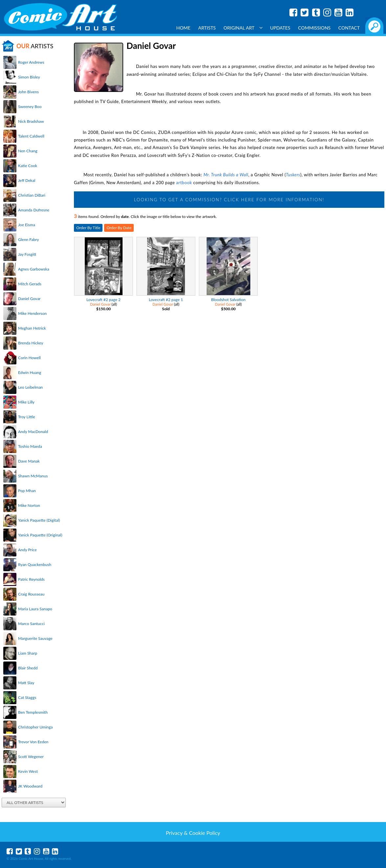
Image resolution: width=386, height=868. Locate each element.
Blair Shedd (28, 668)
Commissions (314, 28)
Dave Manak (29, 461)
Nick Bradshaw (31, 121)
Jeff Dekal (27, 180)
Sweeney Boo (30, 107)
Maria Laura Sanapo (35, 609)
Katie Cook (28, 166)
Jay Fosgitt (27, 254)
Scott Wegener (31, 757)
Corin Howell (29, 358)
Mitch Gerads (30, 284)
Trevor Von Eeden (33, 742)
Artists (207, 28)
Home (183, 28)
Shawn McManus (33, 476)
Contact (349, 28)
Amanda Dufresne (34, 210)
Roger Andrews (31, 62)
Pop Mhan (27, 491)
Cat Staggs (27, 697)
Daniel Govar (29, 299)
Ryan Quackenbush (35, 564)
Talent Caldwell (31, 136)
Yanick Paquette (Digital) (39, 520)
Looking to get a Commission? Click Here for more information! (229, 200)
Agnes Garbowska (34, 269)
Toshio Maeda (30, 446)
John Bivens (28, 92)
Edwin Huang (30, 372)
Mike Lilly (26, 402)
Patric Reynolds (31, 579)
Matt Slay (26, 683)
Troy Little (27, 417)
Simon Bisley (29, 77)
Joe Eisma (27, 225)
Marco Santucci (31, 624)
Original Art (243, 28)
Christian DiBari (32, 195)
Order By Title (88, 228)
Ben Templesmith (33, 712)
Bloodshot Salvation (228, 300)
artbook (184, 183)
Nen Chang (28, 151)
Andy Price (27, 550)
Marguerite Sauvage (35, 638)
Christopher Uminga (35, 727)
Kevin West (28, 771)
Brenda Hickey (31, 343)
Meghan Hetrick (32, 328)
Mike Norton (29, 505)
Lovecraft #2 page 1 (166, 300)
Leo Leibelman (30, 387)
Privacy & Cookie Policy (193, 833)
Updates (280, 28)
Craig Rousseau (31, 594)
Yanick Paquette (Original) (40, 535)
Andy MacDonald (33, 432)
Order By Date (119, 228)
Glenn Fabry (29, 239)
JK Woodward (30, 786)
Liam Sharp (28, 653)
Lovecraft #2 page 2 (103, 300)
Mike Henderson (32, 313)
